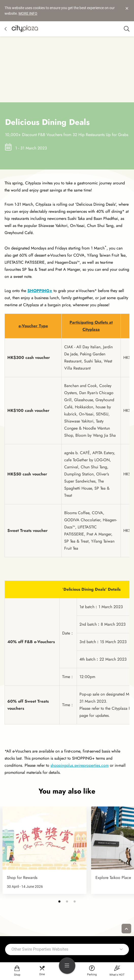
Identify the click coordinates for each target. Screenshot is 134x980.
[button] (59, 899)
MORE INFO (28, 13)
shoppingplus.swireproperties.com (80, 763)
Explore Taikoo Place (113, 875)
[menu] (67, 966)
